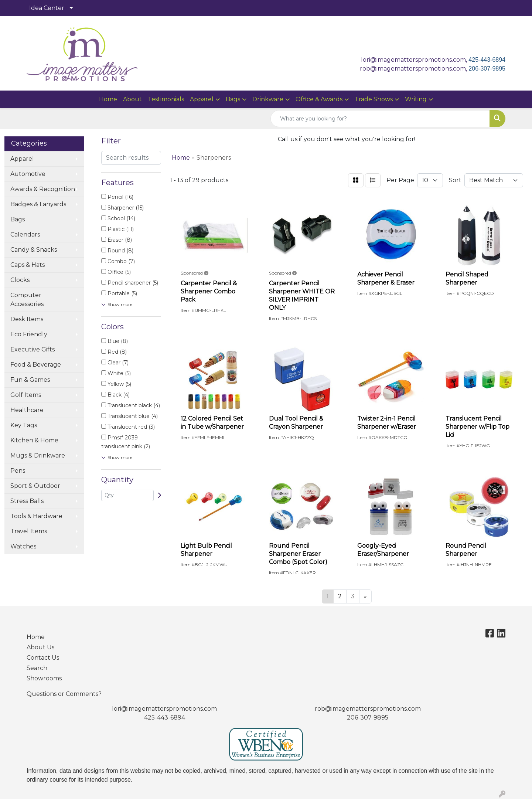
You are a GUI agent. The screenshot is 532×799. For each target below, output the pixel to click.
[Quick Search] (380, 119)
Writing (416, 99)
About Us (40, 647)
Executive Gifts (33, 349)
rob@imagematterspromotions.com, (414, 69)
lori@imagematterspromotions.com (164, 709)
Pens (18, 471)
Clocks (20, 280)
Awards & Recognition (43, 189)
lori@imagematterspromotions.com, (415, 60)
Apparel (202, 99)
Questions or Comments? (64, 694)
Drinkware (268, 99)
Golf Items (26, 395)
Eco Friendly (29, 334)
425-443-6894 (487, 60)
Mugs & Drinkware (38, 455)
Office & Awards (319, 99)
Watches (23, 546)
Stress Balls (27, 501)
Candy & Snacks (34, 250)
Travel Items (29, 531)
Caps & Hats (28, 265)
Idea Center (47, 8)
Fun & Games (30, 380)
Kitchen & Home (34, 440)
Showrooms (44, 678)
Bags (233, 99)
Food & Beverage (36, 365)
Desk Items (27, 319)
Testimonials (166, 99)
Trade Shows (374, 99)
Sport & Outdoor (35, 486)
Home (108, 99)
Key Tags (24, 425)
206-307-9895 (487, 69)
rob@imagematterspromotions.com (368, 709)
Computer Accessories (27, 300)
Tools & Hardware (36, 516)
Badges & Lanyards (38, 204)
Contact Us (43, 658)
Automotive (28, 174)
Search (37, 668)
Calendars (25, 234)
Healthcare (27, 410)
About (132, 99)
